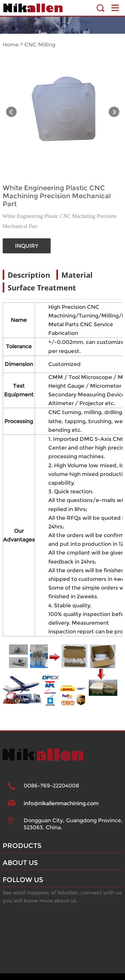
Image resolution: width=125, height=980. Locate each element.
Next (114, 112)
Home (11, 45)
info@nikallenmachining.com (61, 803)
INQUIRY (27, 246)
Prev (11, 112)
